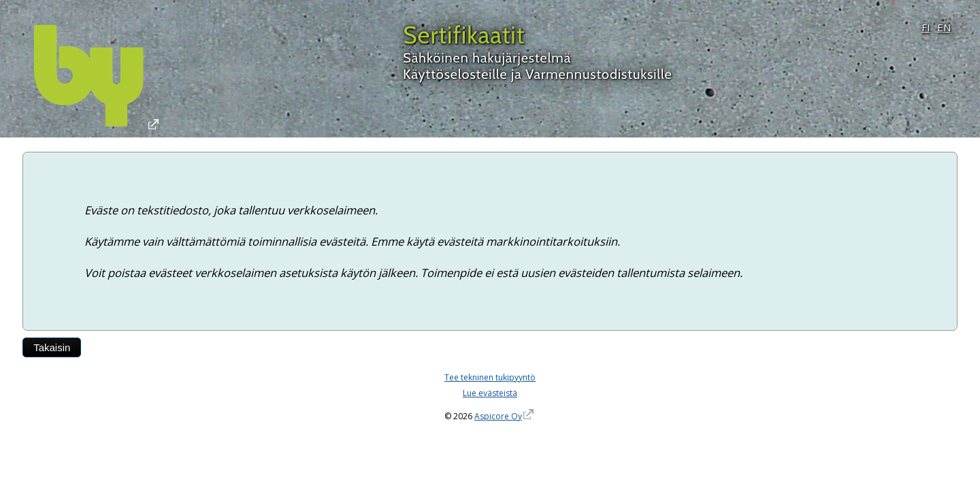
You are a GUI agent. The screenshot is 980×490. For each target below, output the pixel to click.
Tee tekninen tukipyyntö (490, 377)
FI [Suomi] (926, 27)
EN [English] (944, 27)
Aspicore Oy (498, 416)
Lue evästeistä (490, 393)
